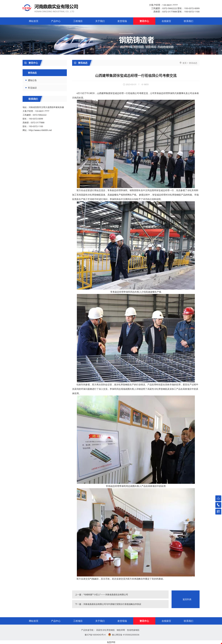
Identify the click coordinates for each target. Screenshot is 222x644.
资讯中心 (144, 21)
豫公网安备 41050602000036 (126, 635)
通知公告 (32, 80)
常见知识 (32, 88)
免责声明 (111, 642)
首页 (185, 63)
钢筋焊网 (121, 630)
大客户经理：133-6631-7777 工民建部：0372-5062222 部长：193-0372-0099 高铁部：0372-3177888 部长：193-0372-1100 (174, 8)
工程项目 (78, 21)
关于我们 (100, 21)
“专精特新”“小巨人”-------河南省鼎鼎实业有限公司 (106, 594)
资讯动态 (81, 63)
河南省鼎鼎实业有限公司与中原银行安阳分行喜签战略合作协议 (112, 604)
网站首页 (34, 21)
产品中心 (56, 21)
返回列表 (187, 599)
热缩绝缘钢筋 (133, 630)
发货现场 (122, 21)
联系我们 (189, 21)
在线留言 (166, 21)
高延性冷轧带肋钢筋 (105, 630)
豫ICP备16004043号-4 (95, 635)
